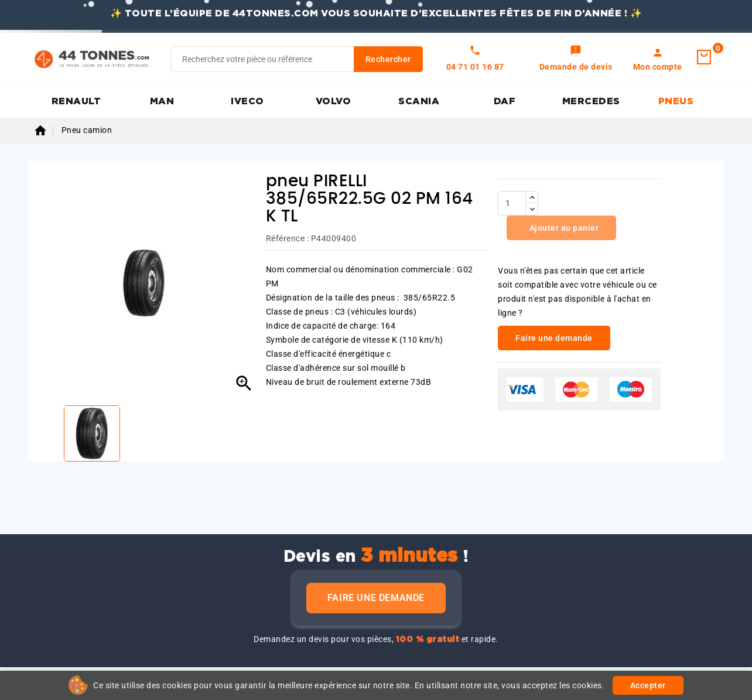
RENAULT (76, 101)
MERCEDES (591, 101)
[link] (576, 59)
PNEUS (676, 101)
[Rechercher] (297, 59)
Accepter (648, 685)
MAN (162, 101)
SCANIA (419, 101)
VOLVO (334, 101)
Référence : (288, 238)
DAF (505, 101)
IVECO (247, 101)
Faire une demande (376, 598)
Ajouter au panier (563, 228)
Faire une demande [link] (554, 338)
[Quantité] (512, 203)
